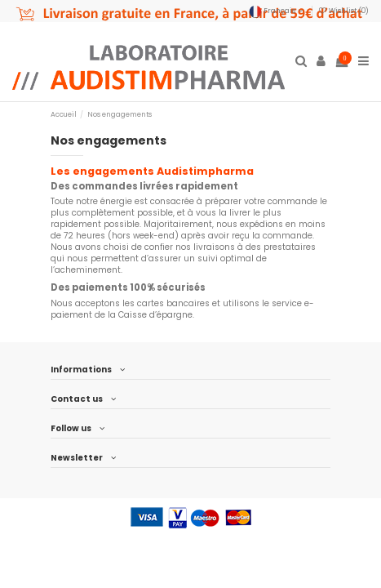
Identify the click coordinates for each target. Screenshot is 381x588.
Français (277, 11)
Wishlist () (343, 11)
